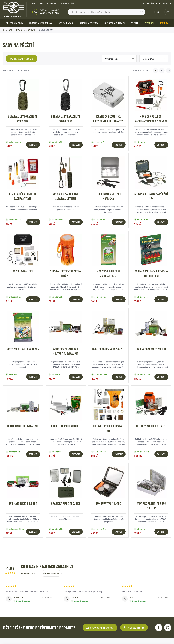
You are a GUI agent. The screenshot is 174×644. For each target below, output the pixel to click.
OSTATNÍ (135, 23)
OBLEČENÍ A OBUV (15, 23)
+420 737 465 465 (49, 13)
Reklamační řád (68, 3)
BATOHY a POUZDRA (89, 23)
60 (169, 71)
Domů (4, 30)
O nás (35, 3)
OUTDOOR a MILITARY (115, 23)
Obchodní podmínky (49, 3)
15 (155, 71)
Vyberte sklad (112, 59)
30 (162, 71)
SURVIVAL (31, 30)
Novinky (164, 23)
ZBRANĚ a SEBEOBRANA (41, 23)
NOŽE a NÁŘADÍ (66, 23)
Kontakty (167, 3)
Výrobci (149, 23)
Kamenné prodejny (152, 3)
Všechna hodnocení (51, 573)
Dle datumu (148, 59)
